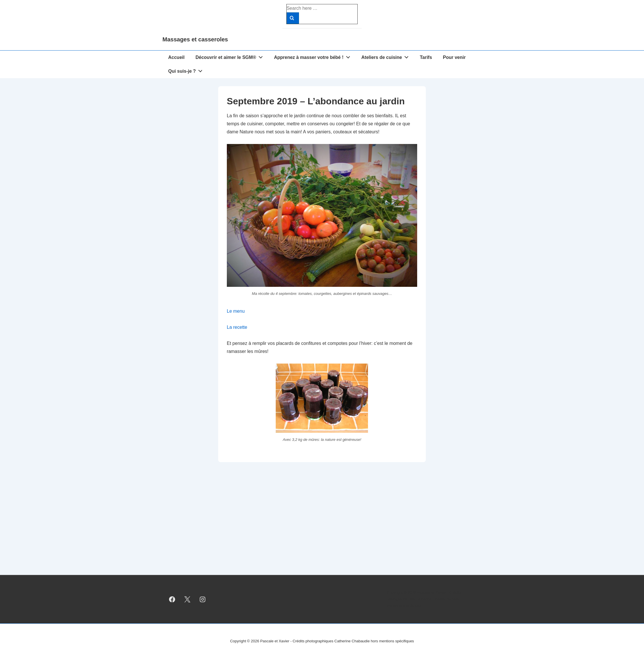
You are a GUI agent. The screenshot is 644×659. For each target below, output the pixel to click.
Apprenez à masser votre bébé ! (314, 56)
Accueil (176, 57)
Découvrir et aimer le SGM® (231, 56)
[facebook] (172, 599)
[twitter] (187, 599)
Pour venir (454, 57)
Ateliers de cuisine (387, 56)
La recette (237, 327)
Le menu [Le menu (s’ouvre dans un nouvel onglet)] (236, 311)
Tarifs (426, 57)
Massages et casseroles (195, 39)
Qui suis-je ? (187, 70)
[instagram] (203, 599)
